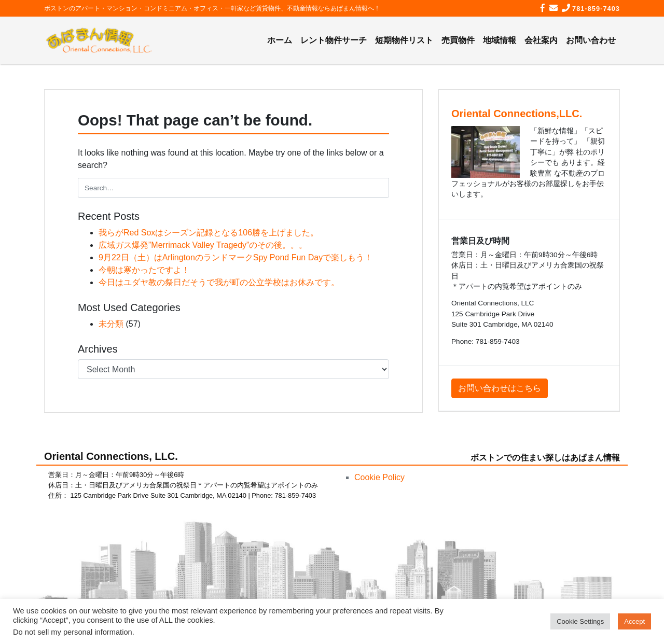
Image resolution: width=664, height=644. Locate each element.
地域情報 (500, 40)
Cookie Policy (379, 477)
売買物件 (458, 40)
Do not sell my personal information (73, 632)
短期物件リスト (404, 40)
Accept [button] (634, 621)
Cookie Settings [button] (580, 621)
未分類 (111, 324)
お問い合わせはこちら (500, 388)
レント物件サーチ (334, 40)
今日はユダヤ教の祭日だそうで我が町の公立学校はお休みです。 (219, 282)
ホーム (280, 40)
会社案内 (541, 40)
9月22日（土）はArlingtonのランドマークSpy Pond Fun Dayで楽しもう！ (236, 257)
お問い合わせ (591, 40)
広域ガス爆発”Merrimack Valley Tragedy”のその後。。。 (203, 245)
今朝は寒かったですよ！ (144, 270)
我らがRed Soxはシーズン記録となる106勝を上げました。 (209, 233)
